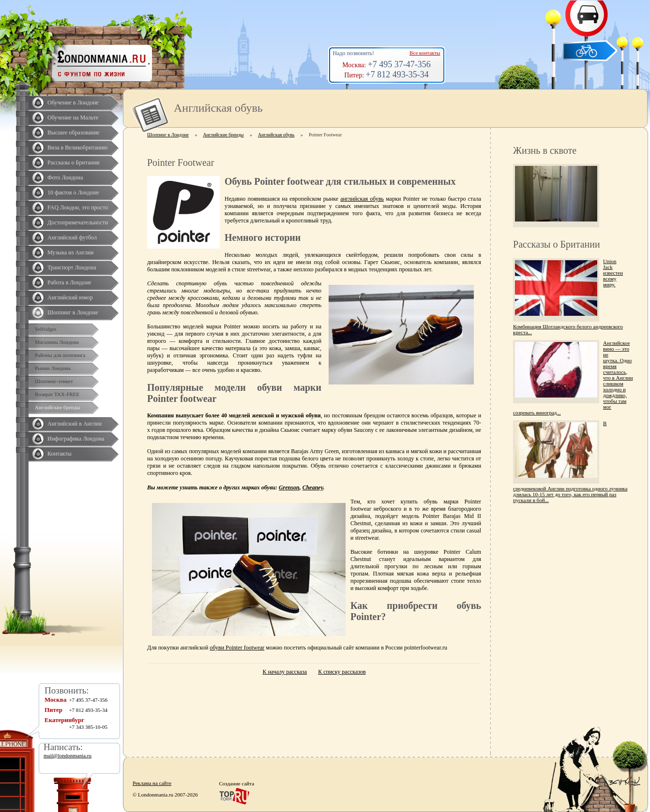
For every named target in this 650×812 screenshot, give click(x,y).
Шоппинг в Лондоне (73, 312)
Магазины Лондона (57, 342)
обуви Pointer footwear (237, 648)
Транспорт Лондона (72, 267)
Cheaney (313, 487)
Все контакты (425, 53)
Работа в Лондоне (69, 282)
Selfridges (46, 329)
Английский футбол (72, 237)
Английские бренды (58, 407)
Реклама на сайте (152, 783)
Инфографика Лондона (76, 439)
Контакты (60, 454)
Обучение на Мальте (73, 118)
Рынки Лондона (53, 368)
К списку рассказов (342, 672)
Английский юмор (70, 297)
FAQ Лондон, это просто (78, 207)
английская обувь (362, 199)
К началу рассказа (285, 672)
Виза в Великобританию (77, 148)
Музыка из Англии (71, 252)
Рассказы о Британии (74, 162)
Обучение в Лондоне (73, 103)
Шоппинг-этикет (54, 381)
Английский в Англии (75, 424)
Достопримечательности (78, 222)
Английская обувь (276, 135)
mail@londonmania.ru (68, 755)
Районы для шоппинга (60, 355)
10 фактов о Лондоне (73, 192)
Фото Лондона (65, 177)
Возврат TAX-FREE (57, 394)
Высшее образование (73, 133)
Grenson (289, 487)
